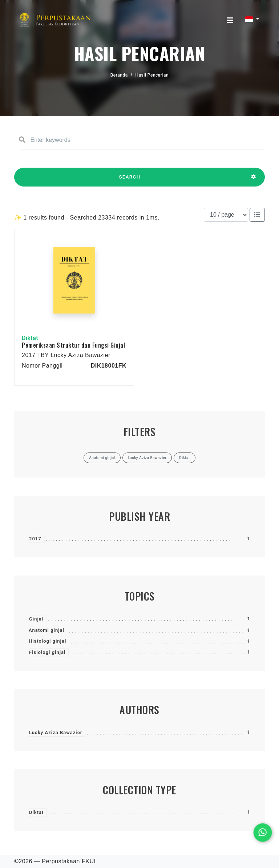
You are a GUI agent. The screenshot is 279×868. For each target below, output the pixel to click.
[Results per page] (226, 215)
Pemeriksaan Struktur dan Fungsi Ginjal (73, 345)
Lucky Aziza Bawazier (56, 732)
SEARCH (130, 180)
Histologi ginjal (47, 641)
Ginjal (36, 619)
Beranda (119, 75)
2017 (35, 539)
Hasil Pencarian (152, 75)
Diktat (36, 812)
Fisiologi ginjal (47, 652)
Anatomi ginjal (46, 630)
